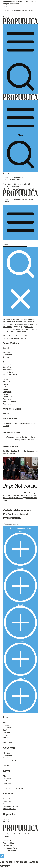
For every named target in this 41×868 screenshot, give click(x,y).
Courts (6, 357)
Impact (13, 336)
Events (6, 737)
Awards (6, 735)
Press (15, 338)
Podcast (21, 189)
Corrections (8, 804)
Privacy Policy (9, 846)
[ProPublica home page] (20, 828)
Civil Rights (8, 355)
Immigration (8, 377)
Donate (6, 6)
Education (7, 367)
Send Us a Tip (9, 801)
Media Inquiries (9, 809)
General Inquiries (10, 799)
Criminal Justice (10, 360)
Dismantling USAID (22, 184)
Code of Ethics (9, 841)
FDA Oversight (13, 187)
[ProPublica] (20, 21)
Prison (6, 394)
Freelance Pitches (10, 806)
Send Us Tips (22, 338)
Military (6, 384)
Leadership (21, 336)
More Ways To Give (11, 822)
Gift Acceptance (10, 851)
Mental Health (9, 382)
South (6, 781)
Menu (20, 119)
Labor (6, 379)
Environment (8, 370)
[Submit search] (20, 264)
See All (6, 348)
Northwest (7, 778)
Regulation (8, 399)
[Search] (20, 77)
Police (6, 387)
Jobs (5, 740)
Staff (27, 336)
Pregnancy (8, 392)
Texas (5, 786)
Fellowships (8, 742)
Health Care (8, 372)
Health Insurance (10, 374)
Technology (8, 404)
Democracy (8, 365)
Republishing (8, 843)
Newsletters (13, 189)
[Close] (2, 856)
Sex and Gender (10, 402)
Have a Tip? (29, 189)
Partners (33, 336)
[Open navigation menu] (20, 42)
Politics (6, 389)
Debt (5, 362)
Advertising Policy (10, 848)
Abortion (7, 352)
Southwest (7, 783)
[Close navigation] (20, 299)
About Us (7, 336)
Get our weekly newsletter (20, 528)
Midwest (7, 776)
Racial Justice (9, 397)
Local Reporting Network (13, 788)
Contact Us (8, 338)
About (6, 189)
